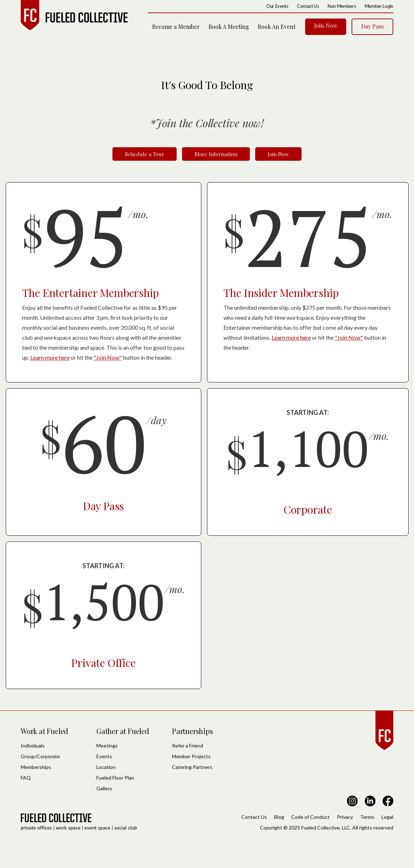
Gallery (104, 788)
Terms (367, 817)
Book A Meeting (229, 27)
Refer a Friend (188, 746)
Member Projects (191, 756)
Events (104, 756)
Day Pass (372, 26)
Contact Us (254, 817)
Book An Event (277, 27)
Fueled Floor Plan (115, 778)
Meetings (107, 746)
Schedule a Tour (145, 154)
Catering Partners (192, 767)
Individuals (33, 746)
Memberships (36, 767)
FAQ (26, 778)
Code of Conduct (310, 817)
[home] (74, 15)
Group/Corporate (40, 756)
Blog (279, 817)
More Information (216, 154)
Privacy (345, 817)
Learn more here (50, 357)
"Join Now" (108, 357)
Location (106, 767)
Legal (387, 817)
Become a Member (176, 27)
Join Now (326, 25)
